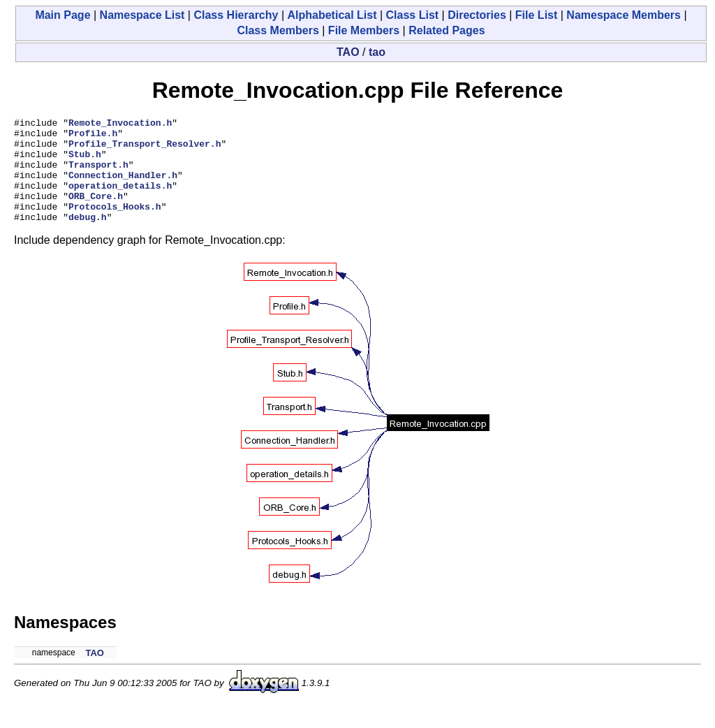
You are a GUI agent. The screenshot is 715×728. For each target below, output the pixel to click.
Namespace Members (624, 15)
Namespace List (142, 15)
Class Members (278, 30)
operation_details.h (120, 200)
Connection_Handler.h (123, 187)
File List (536, 15)
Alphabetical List (332, 15)
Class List (413, 15)
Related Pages (447, 30)
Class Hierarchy (236, 15)
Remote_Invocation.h (120, 124)
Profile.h (93, 137)
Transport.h (98, 175)
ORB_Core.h (96, 212)
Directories (477, 15)
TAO (348, 52)
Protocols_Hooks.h (115, 225)
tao (377, 52)
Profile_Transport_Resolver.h (145, 150)
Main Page (62, 15)
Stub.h (85, 162)
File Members (364, 30)
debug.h (88, 238)
